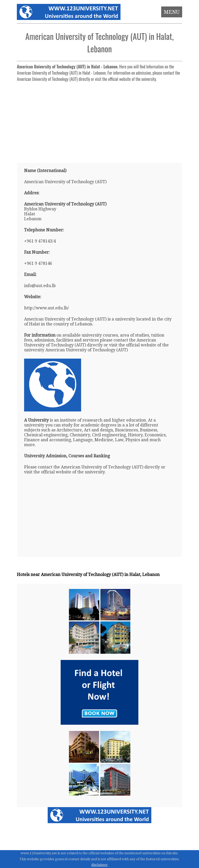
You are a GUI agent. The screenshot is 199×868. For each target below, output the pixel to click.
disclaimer (99, 865)
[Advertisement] (100, 120)
